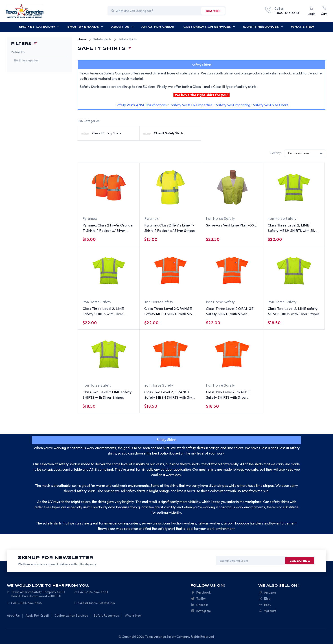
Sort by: (276, 153)
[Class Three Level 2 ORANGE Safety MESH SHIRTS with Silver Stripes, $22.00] (170, 271)
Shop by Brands (85, 27)
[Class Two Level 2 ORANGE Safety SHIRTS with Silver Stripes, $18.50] (232, 354)
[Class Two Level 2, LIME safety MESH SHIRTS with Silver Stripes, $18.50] (294, 271)
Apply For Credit (158, 27)
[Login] (312, 11)
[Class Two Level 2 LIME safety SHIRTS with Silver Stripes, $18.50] (109, 354)
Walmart (270, 611)
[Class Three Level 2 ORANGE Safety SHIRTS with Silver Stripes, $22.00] (232, 271)
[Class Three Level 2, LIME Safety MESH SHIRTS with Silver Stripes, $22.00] (294, 187)
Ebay (268, 605)
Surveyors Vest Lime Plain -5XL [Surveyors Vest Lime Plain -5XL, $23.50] (231, 225)
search (213, 11)
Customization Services (209, 27)
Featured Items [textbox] (299, 153)
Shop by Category (39, 27)
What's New (302, 27)
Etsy (267, 598)
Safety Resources (263, 27)
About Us (122, 27)
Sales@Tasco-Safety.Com (97, 603)
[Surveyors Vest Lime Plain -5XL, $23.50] (232, 187)
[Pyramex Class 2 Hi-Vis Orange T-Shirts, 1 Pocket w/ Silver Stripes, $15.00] (109, 187)
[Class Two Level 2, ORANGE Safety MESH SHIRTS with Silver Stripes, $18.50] (170, 354)
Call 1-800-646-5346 (26, 603)
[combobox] (305, 153)
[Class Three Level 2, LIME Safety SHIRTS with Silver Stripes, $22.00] (109, 271)
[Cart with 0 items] (324, 11)
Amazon (270, 592)
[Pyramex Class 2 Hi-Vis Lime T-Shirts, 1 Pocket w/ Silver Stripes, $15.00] (170, 187)
